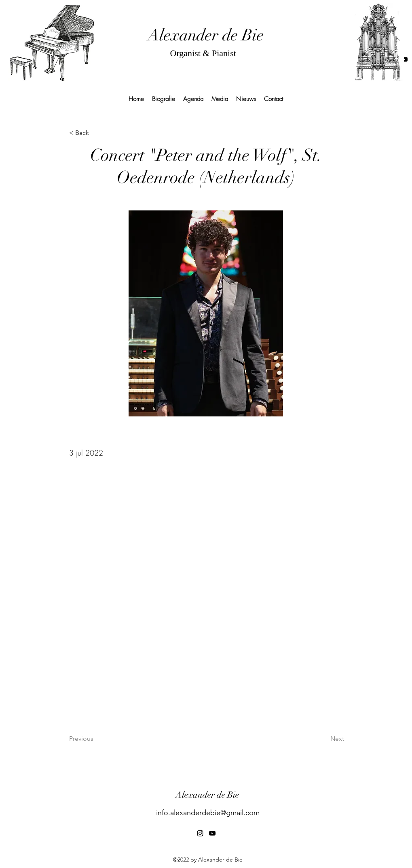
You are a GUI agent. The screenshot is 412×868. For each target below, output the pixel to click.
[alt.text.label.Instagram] (200, 833)
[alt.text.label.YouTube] (404, 59)
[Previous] (96, 739)
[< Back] (96, 133)
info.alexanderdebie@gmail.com (208, 813)
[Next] (324, 739)
